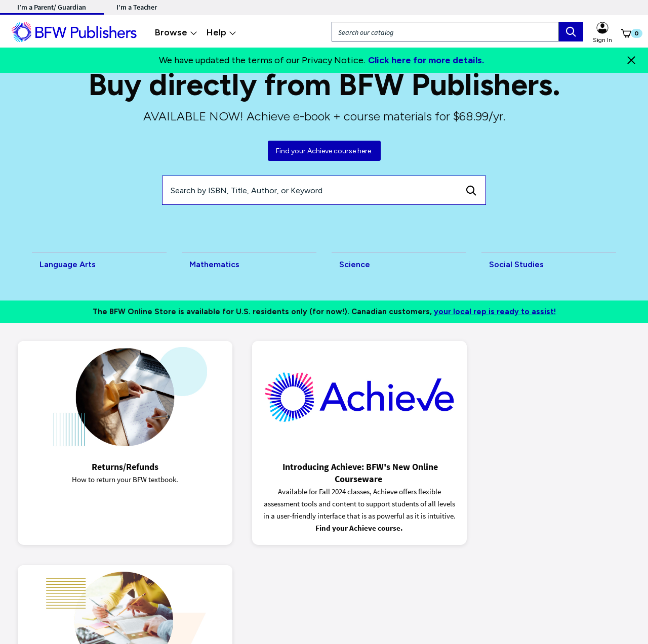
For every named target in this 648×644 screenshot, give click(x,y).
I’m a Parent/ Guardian (52, 7)
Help (221, 32)
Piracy (242, 589)
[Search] (471, 190)
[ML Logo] (76, 31)
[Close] (631, 60)
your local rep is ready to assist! (495, 312)
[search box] (571, 32)
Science (355, 264)
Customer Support (398, 589)
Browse (176, 32)
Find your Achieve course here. (324, 151)
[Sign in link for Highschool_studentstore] (602, 26)
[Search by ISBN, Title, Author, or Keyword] (310, 190)
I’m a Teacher (137, 7)
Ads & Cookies (87, 589)
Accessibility (280, 589)
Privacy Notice (34, 589)
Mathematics (214, 264)
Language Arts (68, 264)
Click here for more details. (426, 60)
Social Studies (516, 264)
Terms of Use (204, 589)
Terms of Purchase (146, 589)
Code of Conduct (335, 589)
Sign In (602, 40)
